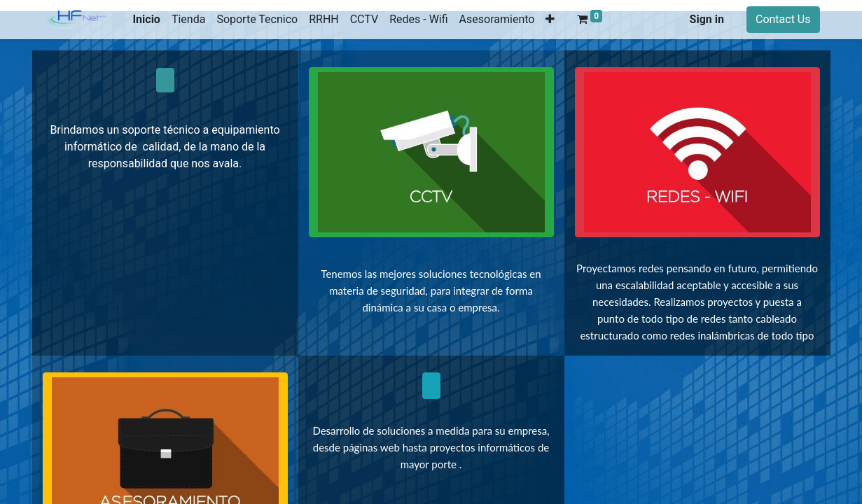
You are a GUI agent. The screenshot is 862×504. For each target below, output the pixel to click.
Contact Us (783, 19)
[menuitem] (146, 20)
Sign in (707, 19)
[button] (550, 20)
